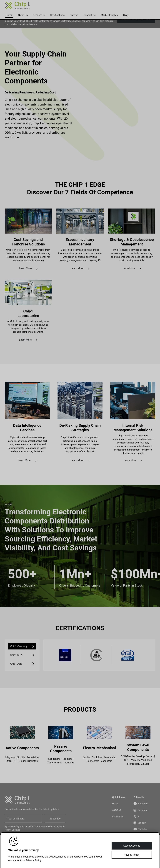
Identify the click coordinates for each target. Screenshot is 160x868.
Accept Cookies (132, 846)
